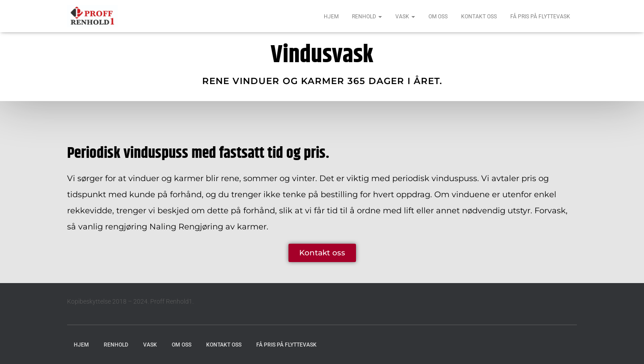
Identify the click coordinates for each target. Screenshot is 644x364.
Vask (405, 17)
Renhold (367, 17)
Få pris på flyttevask (540, 17)
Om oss (438, 17)
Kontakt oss (479, 17)
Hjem (331, 17)
